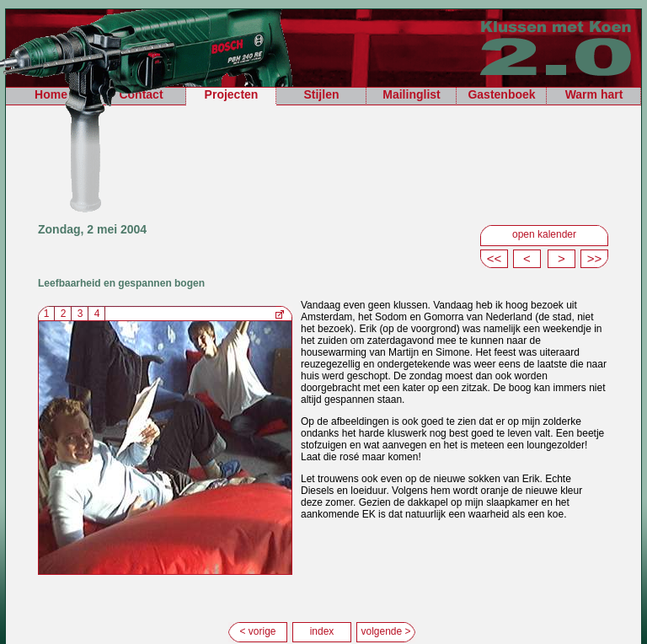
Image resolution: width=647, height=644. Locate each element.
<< (495, 258)
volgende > (385, 631)
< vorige (257, 631)
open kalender (544, 234)
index (322, 631)
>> (595, 258)
